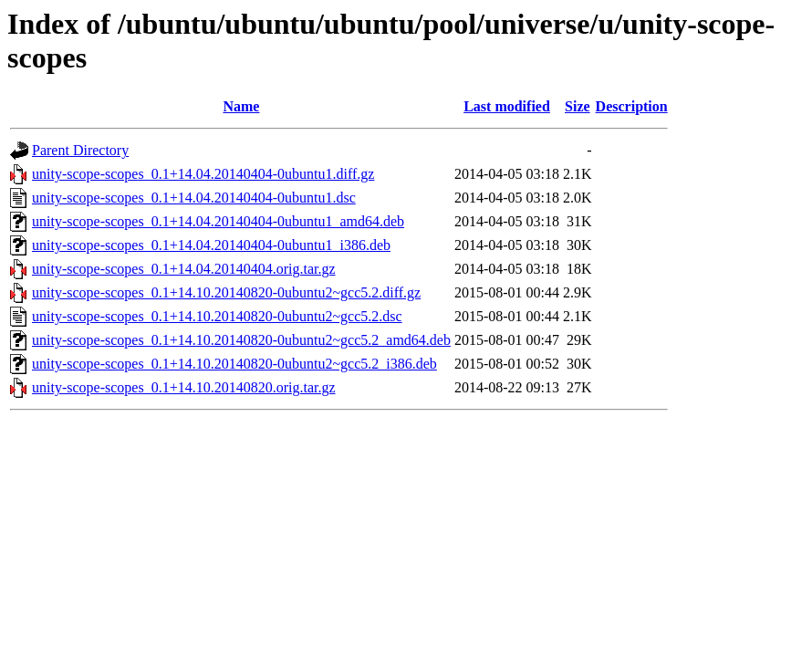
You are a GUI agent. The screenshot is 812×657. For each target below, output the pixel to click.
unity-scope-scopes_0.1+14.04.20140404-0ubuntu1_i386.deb (211, 245)
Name (241, 106)
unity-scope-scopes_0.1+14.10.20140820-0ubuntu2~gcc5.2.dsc (217, 316)
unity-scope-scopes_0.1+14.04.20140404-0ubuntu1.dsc (194, 198)
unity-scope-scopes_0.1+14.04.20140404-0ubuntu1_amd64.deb (218, 221)
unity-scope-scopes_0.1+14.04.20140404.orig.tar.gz (184, 269)
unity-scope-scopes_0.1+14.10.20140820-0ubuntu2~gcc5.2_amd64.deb (241, 340)
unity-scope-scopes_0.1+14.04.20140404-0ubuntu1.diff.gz (203, 174)
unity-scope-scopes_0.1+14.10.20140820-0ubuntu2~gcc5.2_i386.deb (234, 364)
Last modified (507, 106)
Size (578, 106)
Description (632, 106)
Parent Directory (80, 150)
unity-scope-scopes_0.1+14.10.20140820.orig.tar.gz (184, 387)
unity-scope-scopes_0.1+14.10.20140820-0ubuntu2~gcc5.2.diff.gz (226, 292)
